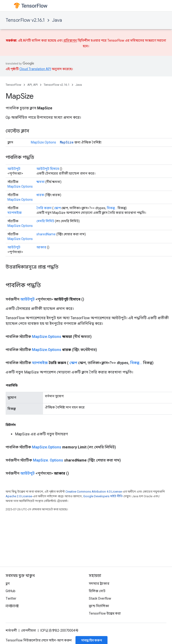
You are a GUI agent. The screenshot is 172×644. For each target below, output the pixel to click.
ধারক (40, 195)
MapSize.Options (43, 142)
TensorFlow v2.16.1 (25, 20)
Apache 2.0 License (19, 496)
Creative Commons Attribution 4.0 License (94, 492)
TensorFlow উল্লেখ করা (105, 613)
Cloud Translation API (35, 69)
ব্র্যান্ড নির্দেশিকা (99, 606)
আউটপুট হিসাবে (48, 169)
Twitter (11, 598)
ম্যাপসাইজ (15, 213)
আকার (41, 247)
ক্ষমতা (41, 182)
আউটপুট (14, 169)
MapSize (67, 142)
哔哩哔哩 (12, 606)
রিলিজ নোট (97, 591)
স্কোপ (57, 208)
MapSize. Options (48, 460)
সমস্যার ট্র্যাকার (99, 583)
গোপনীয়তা (29, 630)
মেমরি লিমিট (45, 221)
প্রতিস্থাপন (70, 40)
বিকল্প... (112, 208)
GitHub (11, 591)
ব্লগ (8, 583)
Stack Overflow (100, 598)
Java (57, 20)
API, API (32, 85)
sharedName (46, 234)
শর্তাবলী (11, 630)
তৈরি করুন (44, 208)
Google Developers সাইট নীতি (103, 496)
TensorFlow (13, 85)
